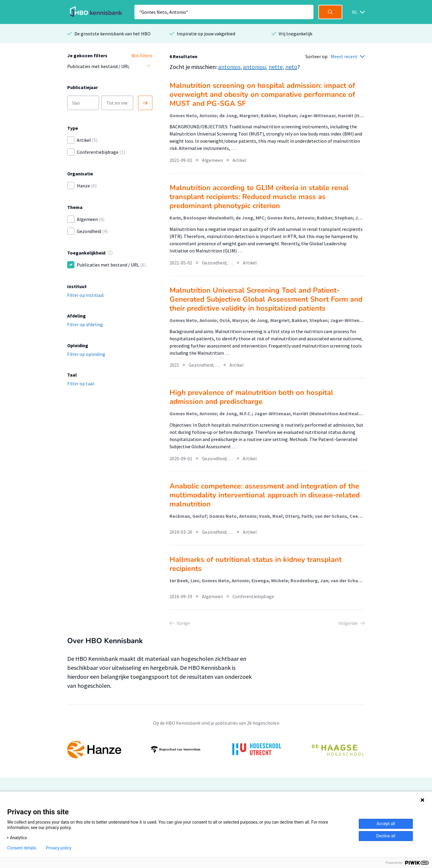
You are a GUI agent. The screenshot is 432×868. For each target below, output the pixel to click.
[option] (216, 750)
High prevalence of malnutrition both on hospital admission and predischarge (251, 397)
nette (276, 67)
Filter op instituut (86, 295)
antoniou (254, 67)
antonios (229, 67)
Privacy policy (59, 848)
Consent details (22, 848)
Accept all (386, 824)
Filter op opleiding (86, 354)
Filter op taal (81, 383)
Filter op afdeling (85, 324)
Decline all (386, 836)
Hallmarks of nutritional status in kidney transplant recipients (256, 564)
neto (291, 67)
